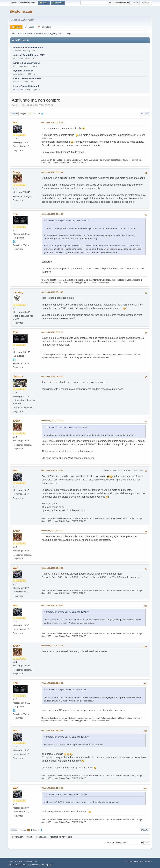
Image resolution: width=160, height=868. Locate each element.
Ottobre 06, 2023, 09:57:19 (52, 421)
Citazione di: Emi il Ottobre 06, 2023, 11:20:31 (66, 795)
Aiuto (127, 861)
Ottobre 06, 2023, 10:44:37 (52, 531)
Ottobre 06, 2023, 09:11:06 (52, 214)
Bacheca (17, 82)
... (37, 114)
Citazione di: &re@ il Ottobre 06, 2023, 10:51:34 (67, 737)
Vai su (14, 830)
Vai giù (14, 114)
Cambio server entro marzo (27, 78)
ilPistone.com (22, 11)
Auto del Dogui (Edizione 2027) (29, 55)
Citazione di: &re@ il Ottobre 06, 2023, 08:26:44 (67, 221)
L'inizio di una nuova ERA (27, 63)
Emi (15, 214)
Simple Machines (30, 861)
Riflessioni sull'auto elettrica (28, 47)
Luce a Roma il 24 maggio (27, 86)
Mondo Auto (18, 58)
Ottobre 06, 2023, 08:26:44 (52, 172)
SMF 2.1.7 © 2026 (15, 861)
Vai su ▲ (149, 861)
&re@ (16, 172)
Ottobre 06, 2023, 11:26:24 (52, 730)
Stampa (145, 114)
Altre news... (18, 74)
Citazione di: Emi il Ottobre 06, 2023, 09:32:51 (66, 427)
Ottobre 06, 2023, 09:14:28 (52, 292)
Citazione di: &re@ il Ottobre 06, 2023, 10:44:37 (67, 612)
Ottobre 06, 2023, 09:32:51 (52, 332)
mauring (18, 292)
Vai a (109, 843)
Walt (16, 122)
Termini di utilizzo (137, 861)
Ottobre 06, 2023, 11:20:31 (52, 683)
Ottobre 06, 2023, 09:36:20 (52, 376)
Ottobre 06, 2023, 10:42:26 (52, 470)
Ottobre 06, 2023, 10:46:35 (52, 568)
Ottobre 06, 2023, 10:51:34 (52, 646)
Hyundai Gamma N (23, 71)
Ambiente (17, 51)
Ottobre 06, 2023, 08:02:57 (52, 122)
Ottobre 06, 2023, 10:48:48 (52, 605)
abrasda (18, 377)
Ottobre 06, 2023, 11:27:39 (52, 788)
